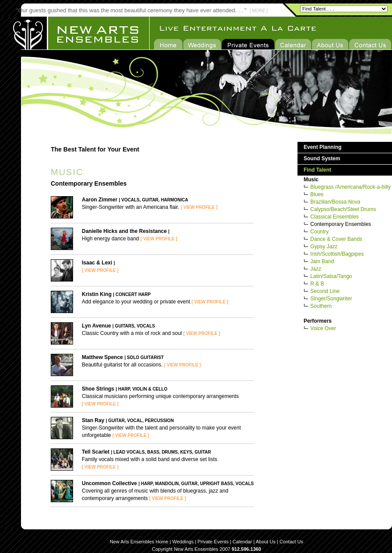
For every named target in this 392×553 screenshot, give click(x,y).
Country (319, 232)
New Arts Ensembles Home (139, 542)
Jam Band (322, 261)
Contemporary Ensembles (341, 224)
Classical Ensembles (334, 217)
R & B (317, 284)
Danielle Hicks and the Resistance (124, 231)
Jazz (316, 269)
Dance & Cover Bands (336, 239)
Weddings (183, 542)
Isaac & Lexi (97, 263)
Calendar (242, 542)
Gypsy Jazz (324, 247)
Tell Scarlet (96, 452)
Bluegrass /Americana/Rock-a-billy (350, 187)
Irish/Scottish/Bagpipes (337, 254)
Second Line (325, 291)
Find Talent (317, 170)
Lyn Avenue (96, 326)
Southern (321, 306)
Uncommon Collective (109, 483)
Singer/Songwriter (331, 299)
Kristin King (97, 294)
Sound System (322, 159)
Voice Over (323, 328)
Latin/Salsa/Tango (331, 276)
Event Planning (323, 147)
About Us (265, 542)
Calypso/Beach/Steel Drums (343, 209)
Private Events (213, 542)
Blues (317, 194)
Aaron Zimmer (100, 200)
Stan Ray (93, 420)
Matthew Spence (102, 357)
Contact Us (291, 542)
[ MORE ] (259, 11)
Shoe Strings (98, 389)
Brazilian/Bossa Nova (335, 202)
